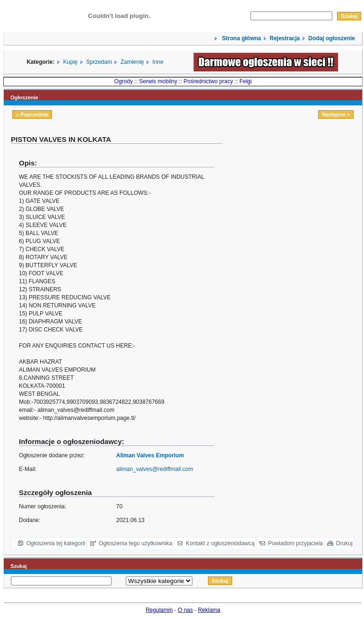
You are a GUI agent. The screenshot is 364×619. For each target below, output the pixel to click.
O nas (185, 610)
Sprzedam (99, 62)
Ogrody (124, 81)
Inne (158, 62)
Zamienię (132, 62)
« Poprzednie (32, 114)
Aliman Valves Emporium (150, 455)
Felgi (245, 81)
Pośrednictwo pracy (208, 81)
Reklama (209, 610)
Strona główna (241, 38)
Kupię (71, 62)
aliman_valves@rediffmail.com (155, 469)
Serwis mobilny (158, 81)
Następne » (336, 114)
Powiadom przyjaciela (295, 543)
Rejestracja (285, 38)
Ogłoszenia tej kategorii (56, 543)
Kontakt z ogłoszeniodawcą (220, 543)
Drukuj (344, 543)
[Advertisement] (296, 201)
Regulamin (159, 610)
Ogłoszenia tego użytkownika (135, 543)
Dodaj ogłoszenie (332, 38)
